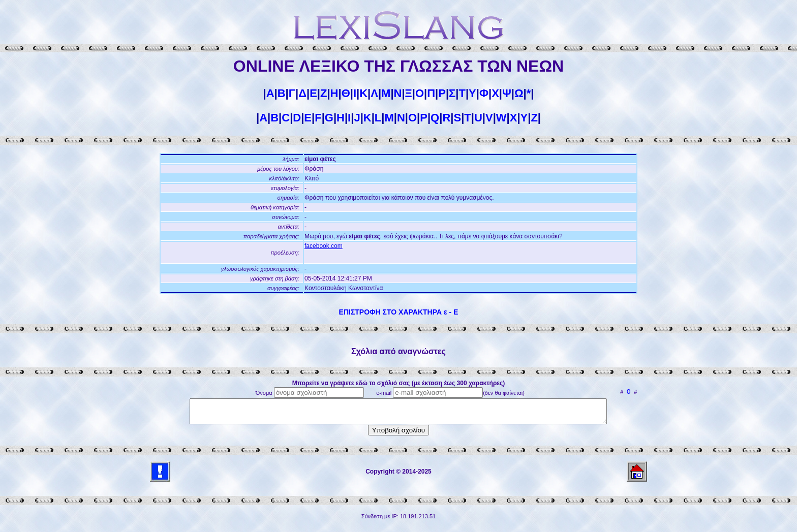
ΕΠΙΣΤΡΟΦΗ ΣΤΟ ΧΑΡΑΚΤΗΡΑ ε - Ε (399, 312)
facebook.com (324, 246)
